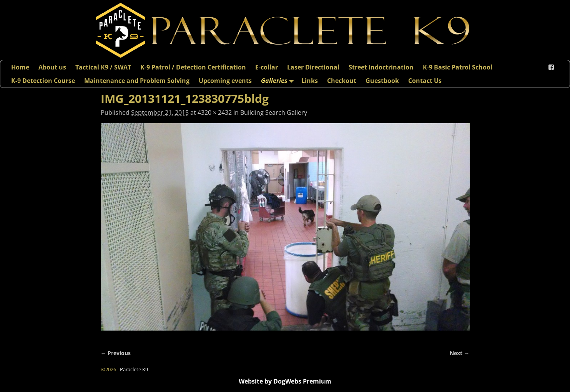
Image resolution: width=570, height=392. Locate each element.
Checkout (342, 81)
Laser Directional (313, 67)
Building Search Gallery (274, 112)
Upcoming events (225, 81)
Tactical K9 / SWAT (103, 67)
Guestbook (382, 81)
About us (52, 67)
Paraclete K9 (134, 369)
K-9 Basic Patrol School (458, 67)
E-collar (267, 67)
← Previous (116, 353)
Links (310, 81)
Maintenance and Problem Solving (137, 81)
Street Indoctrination (381, 67)
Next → (459, 353)
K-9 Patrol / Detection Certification (193, 67)
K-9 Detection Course (43, 81)
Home (20, 67)
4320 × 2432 (215, 112)
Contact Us (425, 81)
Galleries (279, 80)
